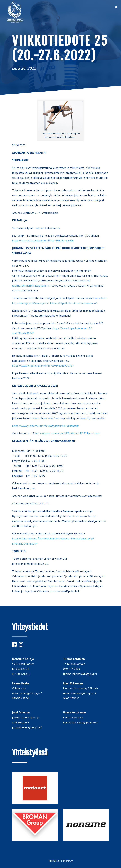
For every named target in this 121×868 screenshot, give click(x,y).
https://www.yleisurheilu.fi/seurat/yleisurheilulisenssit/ (45, 426)
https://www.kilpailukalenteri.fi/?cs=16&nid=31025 (43, 240)
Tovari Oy (67, 861)
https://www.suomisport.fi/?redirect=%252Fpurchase (67, 433)
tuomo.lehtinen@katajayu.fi (29, 286)
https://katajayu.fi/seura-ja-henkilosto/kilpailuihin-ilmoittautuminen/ (54, 303)
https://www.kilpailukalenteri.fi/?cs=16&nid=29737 (43, 366)
